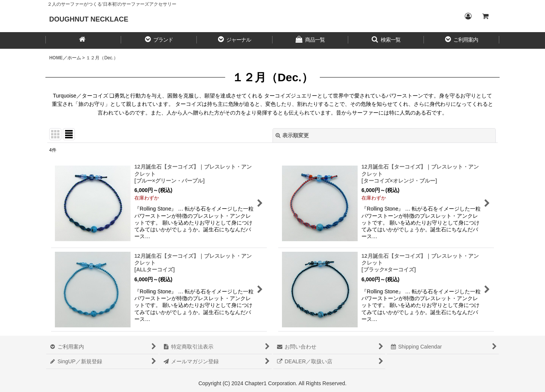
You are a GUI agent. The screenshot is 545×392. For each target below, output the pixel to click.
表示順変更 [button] (292, 135)
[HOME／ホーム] (83, 40)
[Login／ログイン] (468, 16)
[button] (159, 40)
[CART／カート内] (485, 16)
